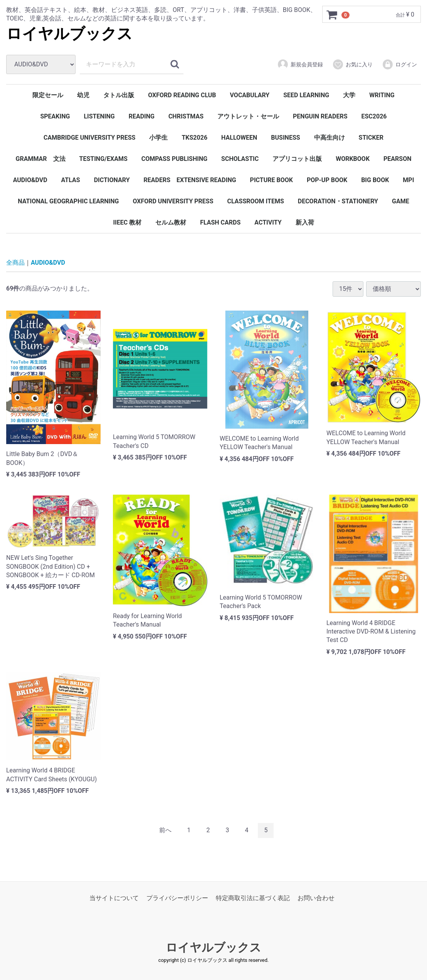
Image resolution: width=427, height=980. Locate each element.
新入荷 (305, 222)
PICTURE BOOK (271, 180)
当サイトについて (114, 898)
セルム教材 (171, 222)
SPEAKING (55, 116)
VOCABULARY (250, 95)
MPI (408, 180)
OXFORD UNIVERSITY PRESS (173, 201)
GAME (401, 201)
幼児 (83, 95)
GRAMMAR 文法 (40, 159)
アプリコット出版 (297, 159)
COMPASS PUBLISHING (174, 159)
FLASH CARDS (220, 222)
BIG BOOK (375, 180)
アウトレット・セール (248, 116)
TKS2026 (194, 138)
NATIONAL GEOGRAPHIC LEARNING (68, 201)
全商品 (15, 263)
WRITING (382, 95)
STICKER (371, 138)
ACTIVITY (268, 222)
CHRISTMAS (186, 116)
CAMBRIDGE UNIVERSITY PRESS (89, 138)
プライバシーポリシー (177, 898)
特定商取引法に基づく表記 (253, 898)
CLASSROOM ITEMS (256, 201)
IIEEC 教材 (127, 222)
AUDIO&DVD (30, 180)
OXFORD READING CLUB (182, 95)
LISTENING (99, 116)
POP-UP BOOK (327, 180)
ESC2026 (374, 116)
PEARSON (397, 159)
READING (142, 116)
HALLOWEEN (239, 138)
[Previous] (165, 831)
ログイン (399, 64)
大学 (349, 95)
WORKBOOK (353, 159)
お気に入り (352, 64)
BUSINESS (285, 138)
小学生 (158, 138)
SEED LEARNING (306, 95)
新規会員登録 (300, 64)
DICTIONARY (112, 180)
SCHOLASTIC (240, 159)
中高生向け (329, 138)
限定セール (48, 95)
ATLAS (71, 180)
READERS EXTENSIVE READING (190, 180)
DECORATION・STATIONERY (338, 201)
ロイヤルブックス (69, 34)
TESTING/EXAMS (103, 159)
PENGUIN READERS (320, 116)
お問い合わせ (316, 898)
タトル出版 (119, 95)
